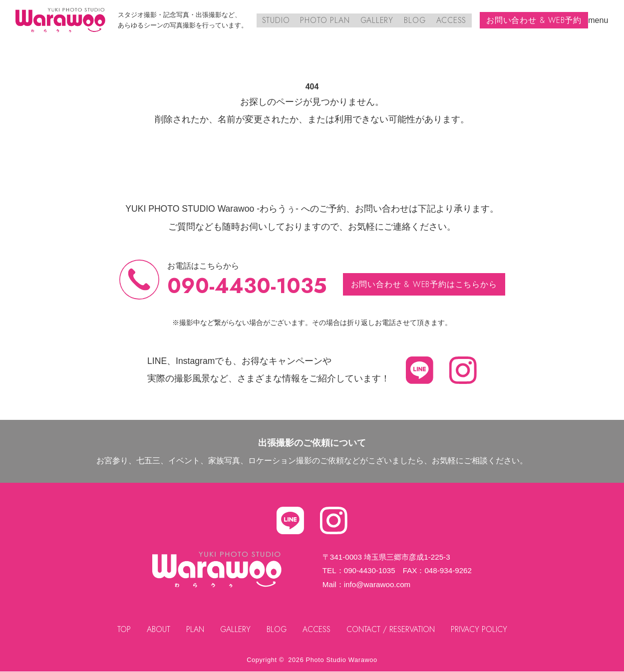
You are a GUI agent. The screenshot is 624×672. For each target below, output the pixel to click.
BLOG (415, 20)
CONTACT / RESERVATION (392, 629)
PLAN (193, 629)
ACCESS (451, 20)
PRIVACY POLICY (481, 629)
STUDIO (277, 20)
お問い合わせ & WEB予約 (534, 20)
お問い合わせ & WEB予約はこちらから (424, 284)
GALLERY (377, 20)
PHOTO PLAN (326, 20)
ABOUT (156, 629)
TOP (122, 629)
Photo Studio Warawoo (342, 660)
